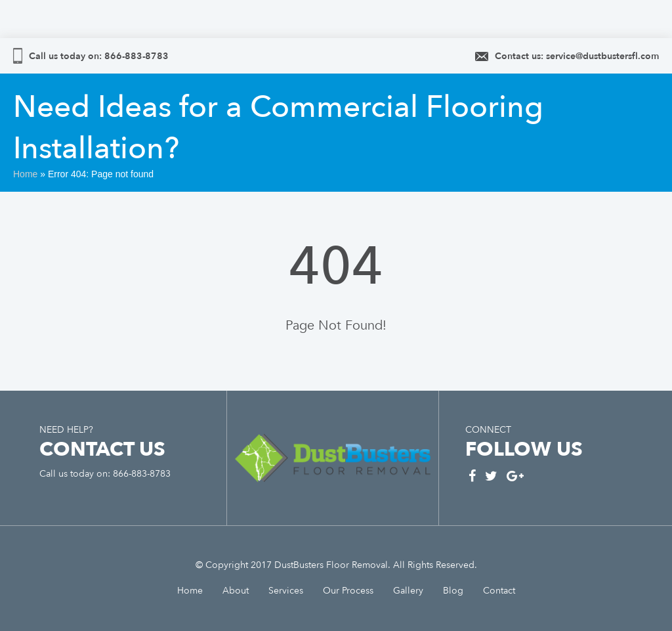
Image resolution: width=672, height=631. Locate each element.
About (236, 591)
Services (286, 591)
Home (25, 174)
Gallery (408, 591)
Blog (453, 591)
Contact (499, 591)
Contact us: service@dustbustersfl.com (577, 56)
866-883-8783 (135, 56)
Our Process (348, 591)
